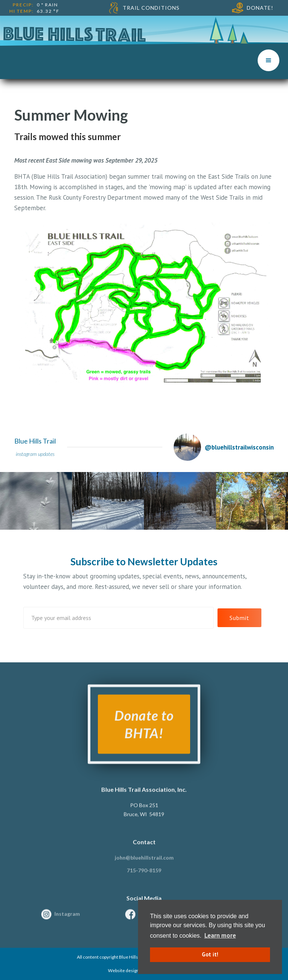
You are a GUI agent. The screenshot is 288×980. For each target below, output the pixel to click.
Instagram (67, 918)
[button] (268, 60)
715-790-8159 (144, 875)
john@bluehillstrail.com (144, 862)
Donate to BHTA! (144, 728)
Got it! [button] (210, 954)
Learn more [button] (220, 935)
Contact (144, 846)
